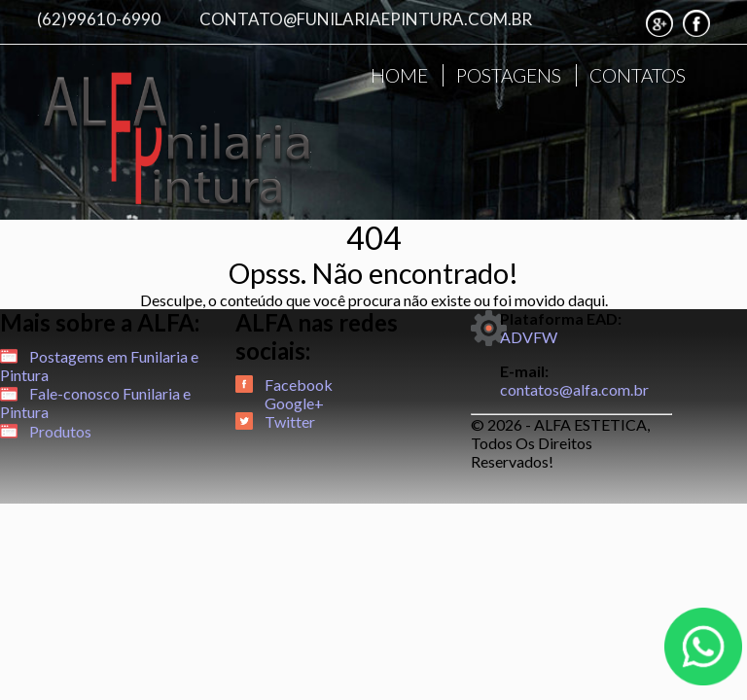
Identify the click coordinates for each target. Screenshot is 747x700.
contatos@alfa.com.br (574, 389)
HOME (399, 75)
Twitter (290, 421)
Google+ (294, 403)
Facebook (299, 385)
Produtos (60, 431)
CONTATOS (638, 75)
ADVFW (529, 337)
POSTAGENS (509, 75)
